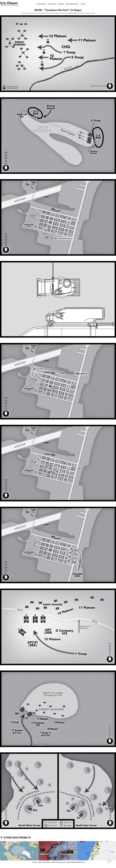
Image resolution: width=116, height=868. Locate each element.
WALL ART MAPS (52, 4)
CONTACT (83, 4)
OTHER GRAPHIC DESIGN (72, 4)
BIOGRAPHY (61, 4)
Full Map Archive (41, 4)
